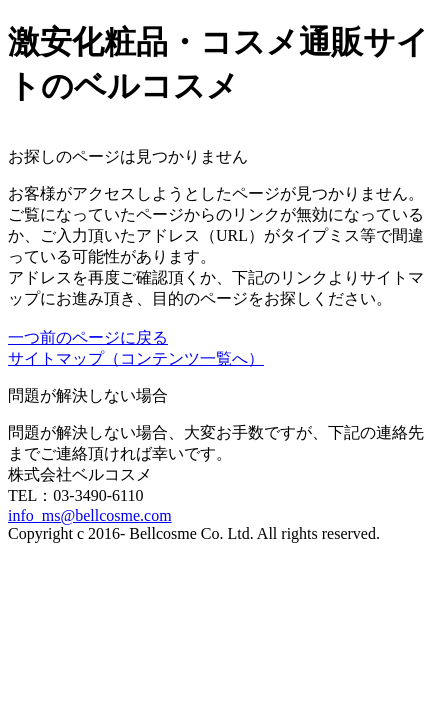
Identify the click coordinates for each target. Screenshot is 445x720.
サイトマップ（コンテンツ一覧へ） (136, 358)
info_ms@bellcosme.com (90, 515)
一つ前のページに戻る (88, 337)
